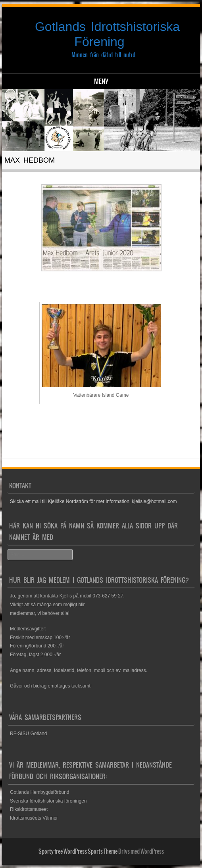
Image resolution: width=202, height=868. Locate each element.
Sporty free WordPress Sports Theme (78, 851)
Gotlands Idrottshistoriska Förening (107, 34)
